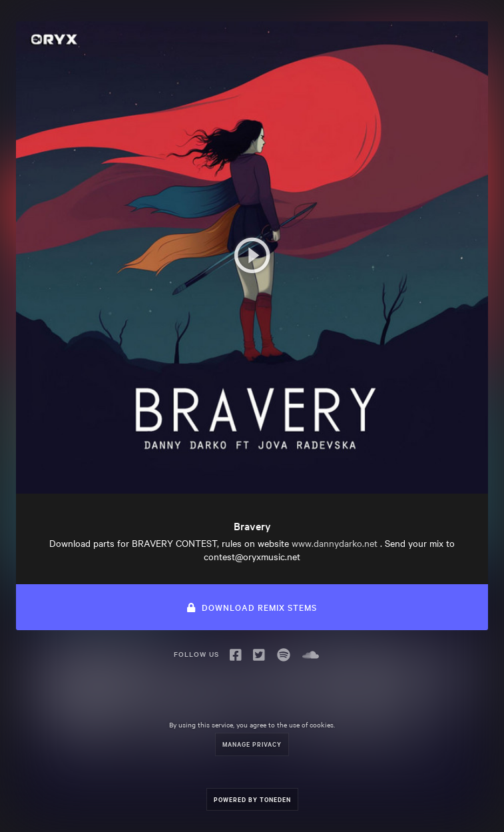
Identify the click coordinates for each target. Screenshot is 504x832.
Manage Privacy (252, 744)
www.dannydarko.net (335, 543)
